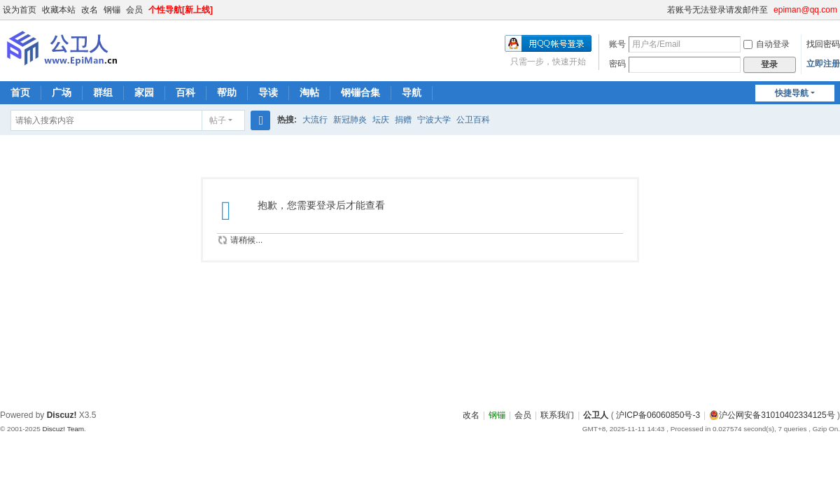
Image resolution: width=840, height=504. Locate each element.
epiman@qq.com (805, 10)
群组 (103, 92)
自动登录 (766, 44)
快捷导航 (792, 93)
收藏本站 (59, 10)
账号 (617, 44)
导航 (412, 92)
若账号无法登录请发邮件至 (717, 10)
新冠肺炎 (350, 120)
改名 (90, 10)
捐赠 (403, 120)
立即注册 (823, 64)
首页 (20, 92)
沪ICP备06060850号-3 (658, 415)
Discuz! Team (63, 429)
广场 (62, 92)
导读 (268, 92)
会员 (134, 10)
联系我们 (557, 415)
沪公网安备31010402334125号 (772, 415)
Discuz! (62, 415)
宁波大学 (434, 120)
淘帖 (309, 92)
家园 (144, 92)
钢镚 (112, 10)
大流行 (315, 120)
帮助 (227, 92)
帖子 (218, 120)
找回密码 (823, 44)
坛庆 (381, 120)
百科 (185, 92)
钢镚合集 (360, 92)
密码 (617, 64)
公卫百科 (473, 120)
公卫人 (596, 415)
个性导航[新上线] (181, 10)
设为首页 (20, 10)
